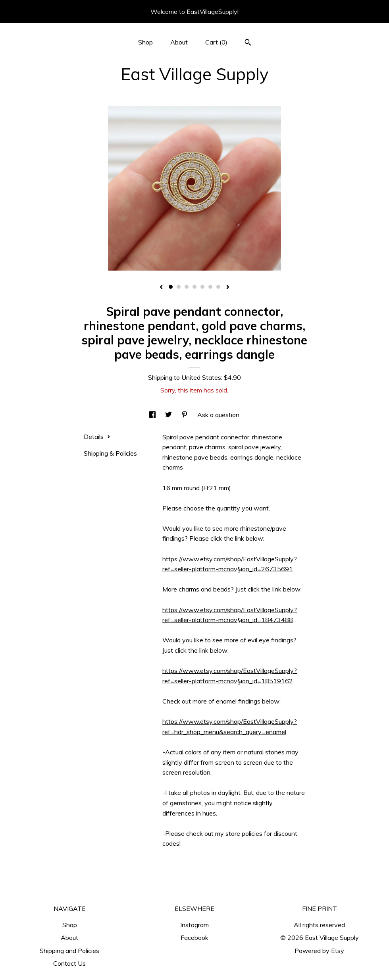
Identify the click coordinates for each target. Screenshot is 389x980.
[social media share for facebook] (153, 415)
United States (201, 377)
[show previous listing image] (161, 288)
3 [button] (187, 287)
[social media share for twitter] (169, 415)
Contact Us (69, 963)
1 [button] (171, 287)
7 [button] (218, 287)
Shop (145, 42)
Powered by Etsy (319, 951)
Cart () (216, 42)
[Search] (248, 43)
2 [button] (179, 287)
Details (97, 437)
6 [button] (210, 287)
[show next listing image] (228, 288)
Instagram (194, 925)
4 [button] (194, 287)
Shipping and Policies (69, 951)
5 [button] (202, 287)
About (179, 42)
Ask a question (218, 415)
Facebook (194, 937)
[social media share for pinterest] (185, 415)
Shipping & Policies (110, 453)
